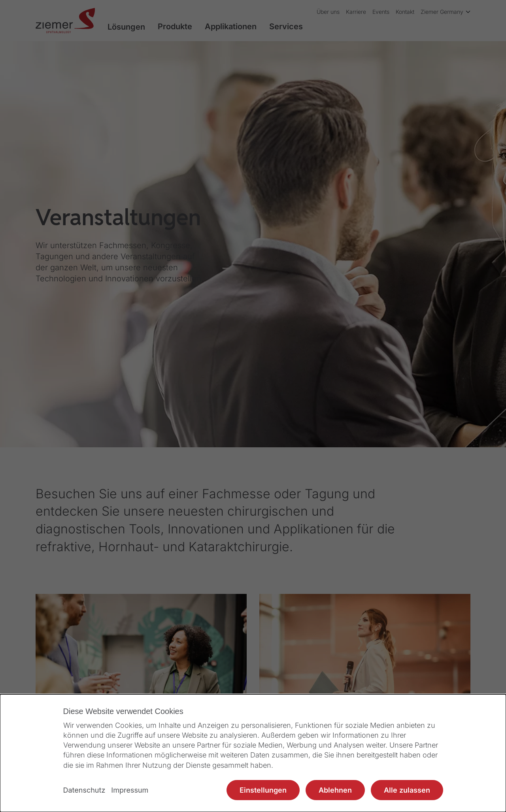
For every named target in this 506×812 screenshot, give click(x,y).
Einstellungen (263, 790)
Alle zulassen (407, 790)
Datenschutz (84, 790)
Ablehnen (335, 790)
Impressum (130, 790)
